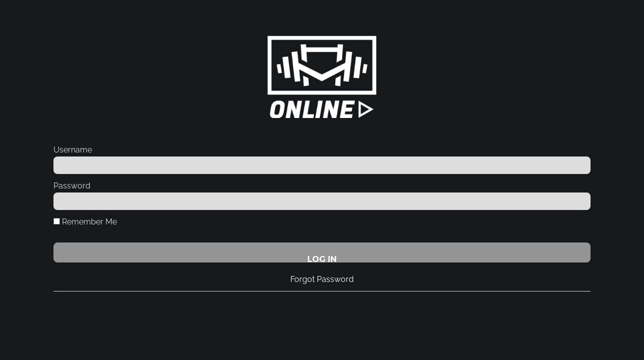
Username (73, 150)
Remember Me (85, 222)
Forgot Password (322, 279)
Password (72, 186)
